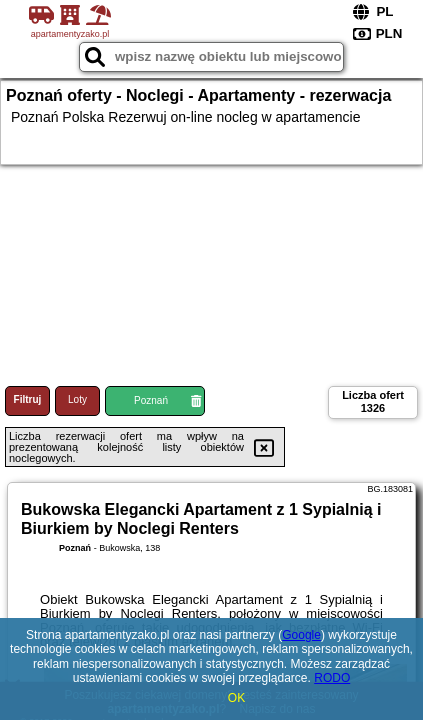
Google (301, 635)
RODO (332, 678)
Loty (77, 399)
